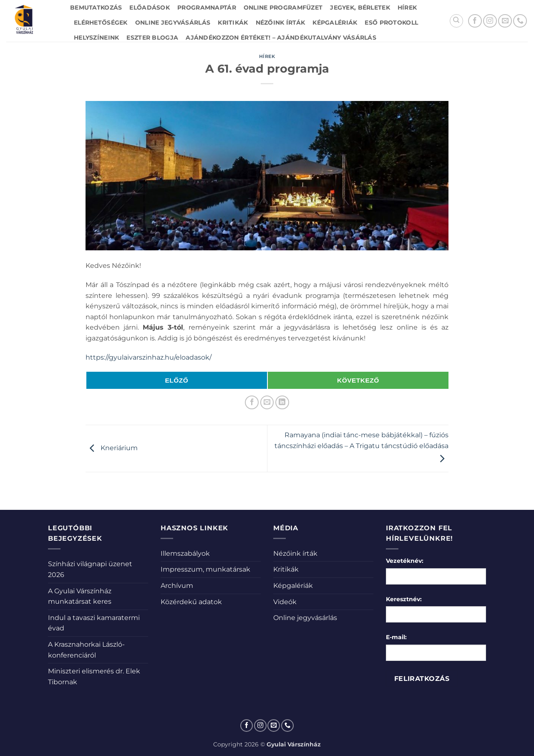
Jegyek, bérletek (360, 8)
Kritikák (233, 23)
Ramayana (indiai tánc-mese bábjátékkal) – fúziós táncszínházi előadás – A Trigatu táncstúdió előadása (361, 447)
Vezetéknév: (405, 561)
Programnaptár (207, 8)
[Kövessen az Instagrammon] (490, 21)
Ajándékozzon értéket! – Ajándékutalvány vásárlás (281, 38)
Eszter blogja (152, 38)
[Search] (456, 21)
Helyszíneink (96, 38)
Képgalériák (335, 23)
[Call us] (520, 21)
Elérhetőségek (101, 23)
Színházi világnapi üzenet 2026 (90, 569)
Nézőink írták (281, 23)
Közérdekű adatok (191, 602)
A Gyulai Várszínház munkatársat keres (80, 596)
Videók (285, 602)
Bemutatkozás (96, 8)
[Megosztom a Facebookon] (252, 402)
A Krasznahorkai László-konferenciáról (86, 650)
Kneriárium (112, 448)
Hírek (407, 8)
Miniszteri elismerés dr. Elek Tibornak (94, 677)
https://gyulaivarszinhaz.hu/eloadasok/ (149, 357)
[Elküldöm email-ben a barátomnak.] (267, 402)
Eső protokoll (391, 23)
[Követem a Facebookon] (475, 21)
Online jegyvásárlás (173, 23)
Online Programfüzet (283, 8)
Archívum (177, 586)
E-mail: (396, 637)
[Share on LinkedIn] (282, 402)
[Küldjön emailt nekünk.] (505, 21)
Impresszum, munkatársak (205, 569)
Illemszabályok (185, 553)
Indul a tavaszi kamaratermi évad (94, 623)
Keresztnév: (404, 599)
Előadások (150, 8)
